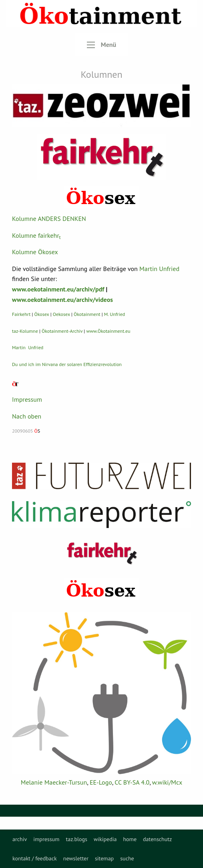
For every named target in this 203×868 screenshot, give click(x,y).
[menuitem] (20, 839)
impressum (46, 839)
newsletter (76, 858)
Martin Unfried (159, 269)
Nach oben (27, 416)
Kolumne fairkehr (36, 235)
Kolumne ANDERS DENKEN (49, 219)
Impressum (27, 399)
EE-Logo (101, 782)
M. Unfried (115, 314)
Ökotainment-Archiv (62, 331)
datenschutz (157, 839)
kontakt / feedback (35, 858)
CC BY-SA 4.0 (132, 782)
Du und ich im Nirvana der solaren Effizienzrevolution (67, 364)
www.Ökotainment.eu (108, 331)
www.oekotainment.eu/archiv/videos (62, 299)
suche (127, 858)
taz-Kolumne (25, 331)
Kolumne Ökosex (35, 252)
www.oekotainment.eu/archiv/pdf (58, 289)
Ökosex (42, 314)
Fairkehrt (21, 314)
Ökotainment (87, 314)
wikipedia (105, 839)
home (130, 839)
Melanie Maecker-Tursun (54, 782)
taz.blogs (76, 839)
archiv (20, 839)
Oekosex (61, 314)
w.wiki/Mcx (167, 782)
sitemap (104, 858)
